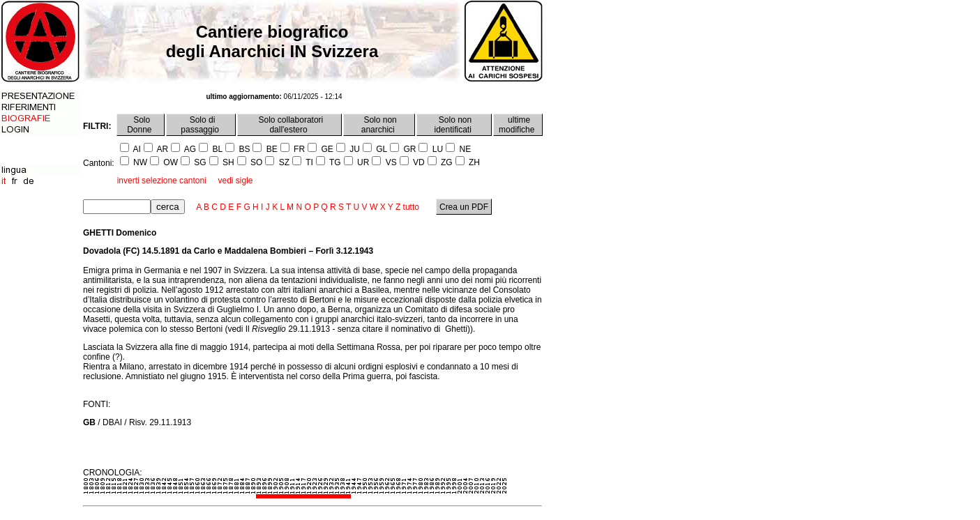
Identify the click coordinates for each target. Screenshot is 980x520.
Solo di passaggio (201, 125)
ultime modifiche (518, 125)
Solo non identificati (454, 125)
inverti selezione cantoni (162, 181)
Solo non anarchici (379, 125)
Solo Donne (141, 125)
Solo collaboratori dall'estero (289, 125)
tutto (411, 207)
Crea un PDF (464, 207)
